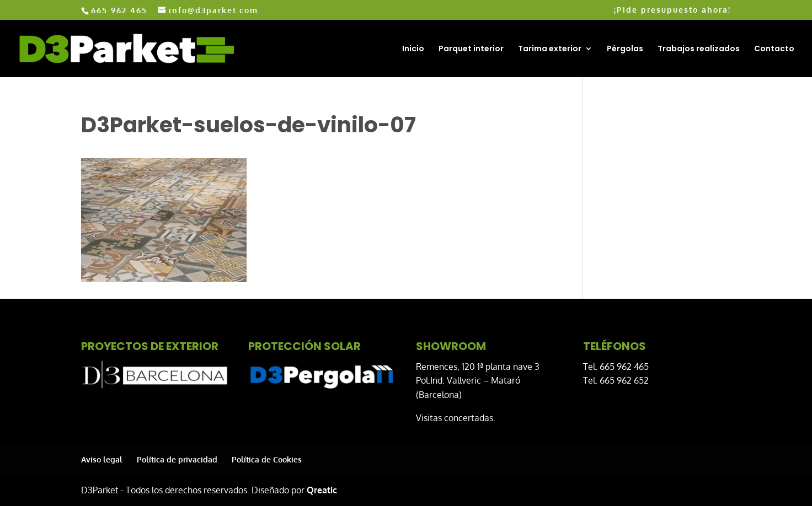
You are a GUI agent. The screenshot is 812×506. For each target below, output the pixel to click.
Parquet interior (471, 49)
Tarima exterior (550, 49)
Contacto (774, 49)
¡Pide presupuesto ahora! (672, 10)
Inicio (413, 49)
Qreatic (322, 490)
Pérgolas (625, 49)
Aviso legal (102, 459)
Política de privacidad (177, 459)
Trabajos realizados (699, 49)
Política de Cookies (267, 459)
